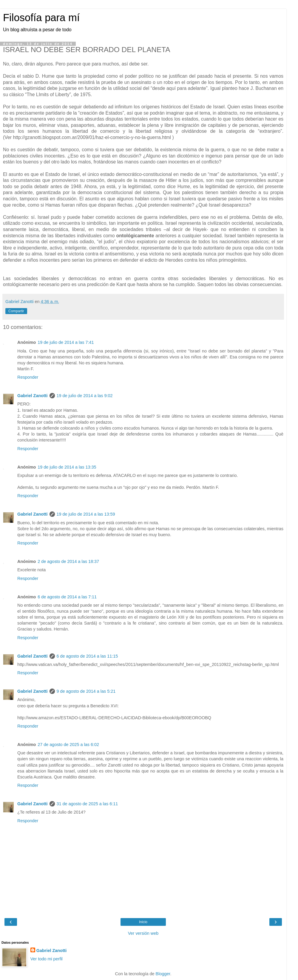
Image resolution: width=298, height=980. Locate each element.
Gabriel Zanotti (33, 396)
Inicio (143, 922)
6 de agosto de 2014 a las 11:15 (87, 656)
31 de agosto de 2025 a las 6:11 (87, 804)
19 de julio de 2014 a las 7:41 (66, 342)
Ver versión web (143, 933)
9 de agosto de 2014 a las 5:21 (86, 691)
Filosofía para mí (41, 18)
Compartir (16, 311)
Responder (28, 377)
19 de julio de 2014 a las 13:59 (86, 514)
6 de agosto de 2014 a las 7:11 (67, 597)
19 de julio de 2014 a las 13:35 (67, 467)
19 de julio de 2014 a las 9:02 (85, 396)
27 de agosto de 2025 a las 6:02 (68, 745)
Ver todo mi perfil (47, 959)
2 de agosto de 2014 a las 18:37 (68, 561)
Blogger (163, 974)
